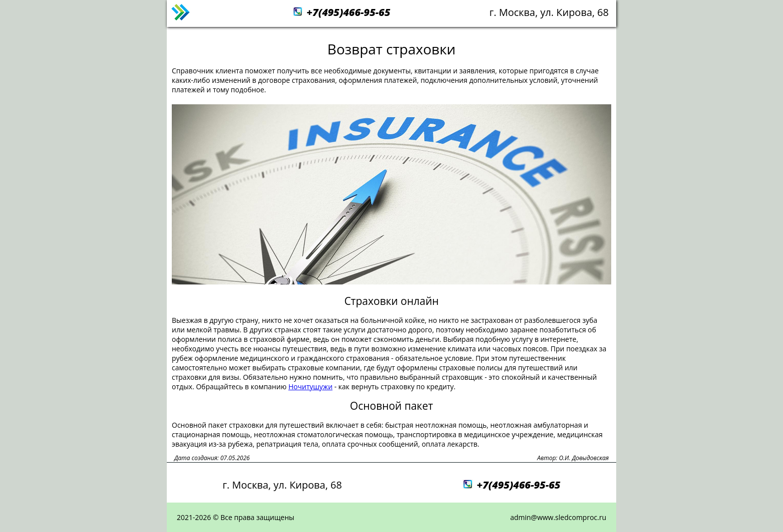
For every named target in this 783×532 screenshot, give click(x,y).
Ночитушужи (310, 387)
